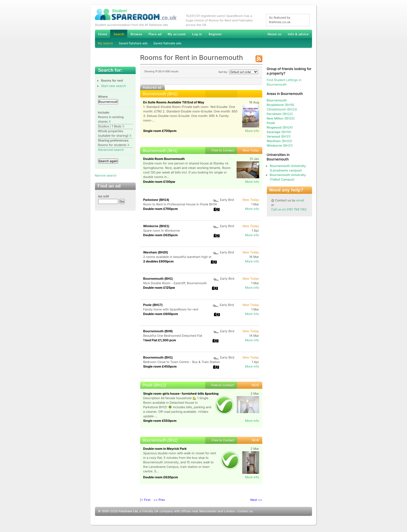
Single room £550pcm (160, 421)
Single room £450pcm (160, 366)
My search (106, 43)
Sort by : (238, 72)
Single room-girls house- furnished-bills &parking (181, 394)
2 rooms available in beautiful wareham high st (177, 257)
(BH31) (279, 136)
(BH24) (280, 127)
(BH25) (281, 118)
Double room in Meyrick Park (165, 449)
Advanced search (111, 150)
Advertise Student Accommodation (155, 34)
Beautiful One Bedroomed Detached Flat (173, 336)
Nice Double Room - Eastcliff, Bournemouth (175, 283)
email (300, 200)
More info (252, 131)
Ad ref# (104, 196)
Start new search (114, 86)
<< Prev (159, 500)
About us (274, 34)
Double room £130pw (159, 182)
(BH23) (282, 109)
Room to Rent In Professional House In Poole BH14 (180, 204)
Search (119, 34)
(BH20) (280, 141)
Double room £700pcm (161, 209)
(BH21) (280, 146)
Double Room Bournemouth (164, 159)
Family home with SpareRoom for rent (171, 309)
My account (177, 34)
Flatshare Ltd (128, 511)
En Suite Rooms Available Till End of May (174, 102)
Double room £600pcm (161, 314)
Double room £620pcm (161, 477)
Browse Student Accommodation (136, 34)
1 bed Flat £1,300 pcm (160, 340)
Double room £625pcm (161, 235)
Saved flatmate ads (167, 43)
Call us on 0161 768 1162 (289, 209)
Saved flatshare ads (133, 43)
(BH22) (280, 114)
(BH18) (281, 105)
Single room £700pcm (160, 131)
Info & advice (298, 34)
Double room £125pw (159, 288)
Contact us (245, 511)
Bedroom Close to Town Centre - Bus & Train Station (182, 362)
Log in (197, 34)
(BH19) (279, 132)
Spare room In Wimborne (162, 231)
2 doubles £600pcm (159, 261)
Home (103, 34)
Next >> (256, 500)
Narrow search (106, 175)
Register (215, 34)
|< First (145, 500)
